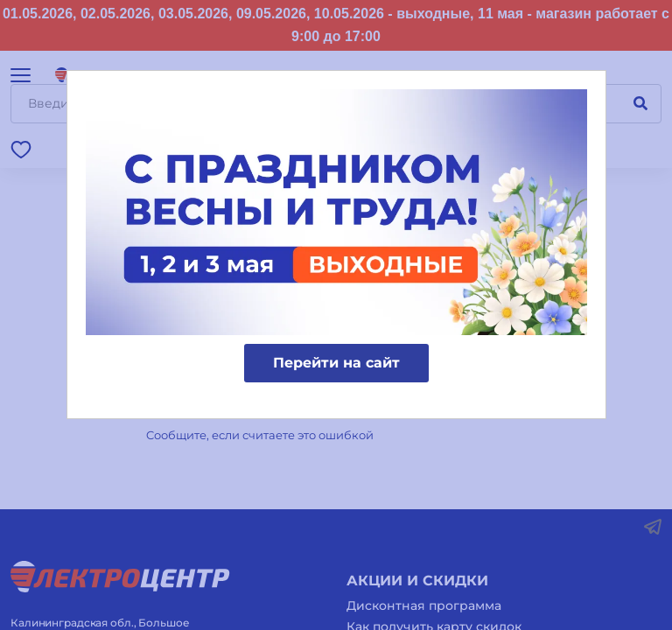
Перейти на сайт (336, 363)
